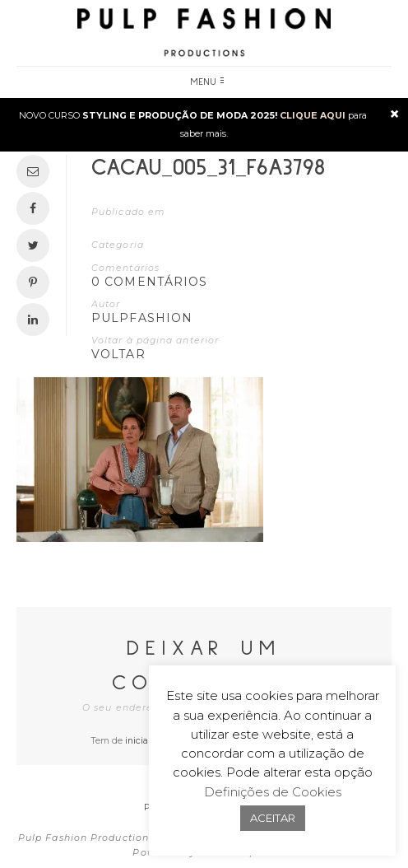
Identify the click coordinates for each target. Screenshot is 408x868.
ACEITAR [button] (273, 818)
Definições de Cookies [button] (273, 792)
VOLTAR (118, 354)
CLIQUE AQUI (313, 115)
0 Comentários (150, 282)
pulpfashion (142, 318)
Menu (207, 82)
